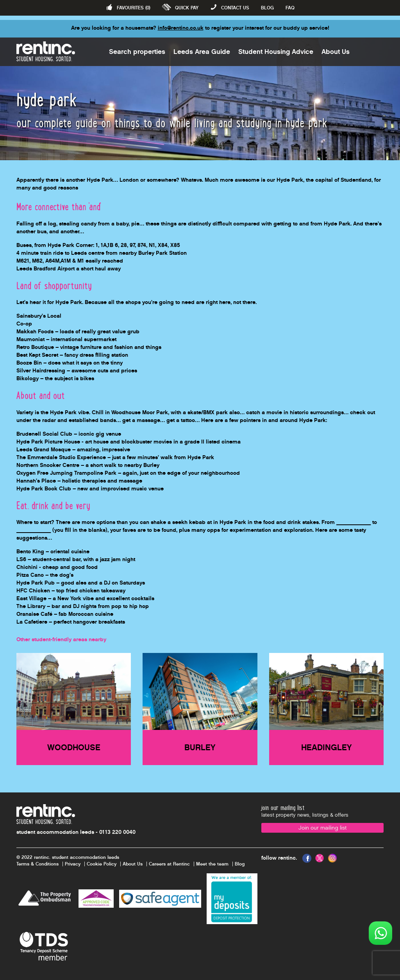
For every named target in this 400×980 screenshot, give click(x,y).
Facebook (307, 858)
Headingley (326, 747)
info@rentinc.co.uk (181, 28)
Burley (200, 747)
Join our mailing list (322, 828)
